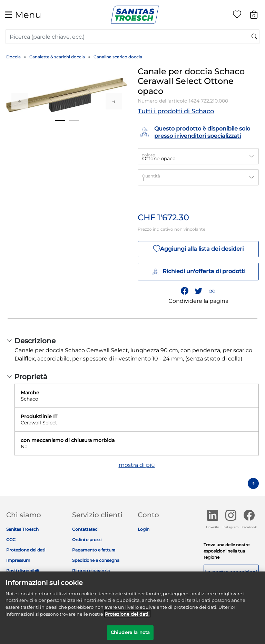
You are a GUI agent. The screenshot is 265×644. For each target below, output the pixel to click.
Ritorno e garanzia (91, 571)
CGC (11, 540)
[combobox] (132, 37)
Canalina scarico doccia (118, 57)
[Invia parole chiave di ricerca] (254, 37)
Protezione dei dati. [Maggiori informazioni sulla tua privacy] (127, 617)
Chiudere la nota (130, 636)
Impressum (18, 560)
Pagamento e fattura (94, 550)
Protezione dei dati (26, 550)
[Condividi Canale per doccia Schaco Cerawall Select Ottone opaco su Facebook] (185, 291)
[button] (212, 291)
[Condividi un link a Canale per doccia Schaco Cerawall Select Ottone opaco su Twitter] (198, 291)
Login (144, 529)
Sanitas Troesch (22, 529)
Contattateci (85, 529)
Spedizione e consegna (96, 560)
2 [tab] (74, 121)
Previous (20, 101)
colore (148, 155)
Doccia (13, 57)
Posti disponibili (23, 571)
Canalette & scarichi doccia (57, 57)
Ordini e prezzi (87, 540)
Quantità (151, 176)
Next (114, 101)
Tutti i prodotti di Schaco (176, 111)
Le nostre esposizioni (231, 572)
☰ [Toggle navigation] (23, 15)
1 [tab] (60, 121)
